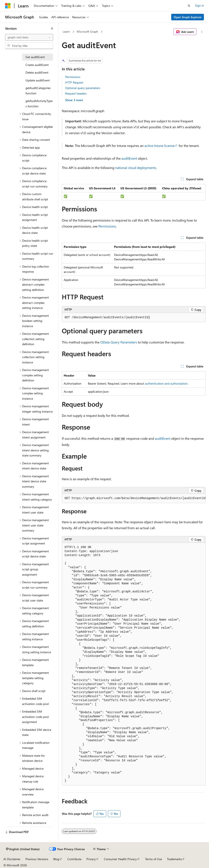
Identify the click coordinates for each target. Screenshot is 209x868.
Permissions (73, 77)
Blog (56, 859)
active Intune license (159, 146)
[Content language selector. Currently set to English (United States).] (23, 849)
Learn (66, 31)
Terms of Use (153, 859)
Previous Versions (37, 859)
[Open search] (189, 6)
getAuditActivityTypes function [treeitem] (39, 103)
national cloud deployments (136, 168)
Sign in (199, 5)
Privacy (91, 859)
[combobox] (29, 37)
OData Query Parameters (119, 342)
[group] (134, 498)
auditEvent (129, 158)
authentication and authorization (166, 383)
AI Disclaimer (12, 859)
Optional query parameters (83, 88)
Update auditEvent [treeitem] (38, 80)
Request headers (76, 93)
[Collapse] (52, 28)
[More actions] (202, 32)
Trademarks (174, 859)
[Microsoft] (8, 6)
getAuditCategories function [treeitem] (38, 91)
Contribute (74, 859)
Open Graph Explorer (188, 17)
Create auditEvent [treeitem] (37, 65)
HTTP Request (74, 82)
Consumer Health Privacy (120, 859)
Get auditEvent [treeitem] (35, 57)
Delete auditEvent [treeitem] (37, 72)
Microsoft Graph (87, 31)
